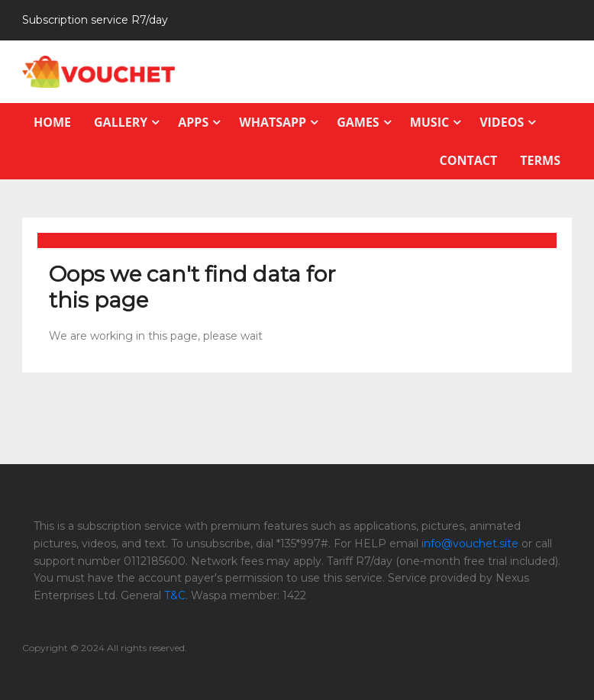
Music (429, 122)
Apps (193, 122)
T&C (175, 595)
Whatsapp (273, 122)
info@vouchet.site (470, 544)
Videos (502, 122)
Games (358, 122)
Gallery (121, 122)
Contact (469, 160)
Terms (540, 160)
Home (52, 122)
